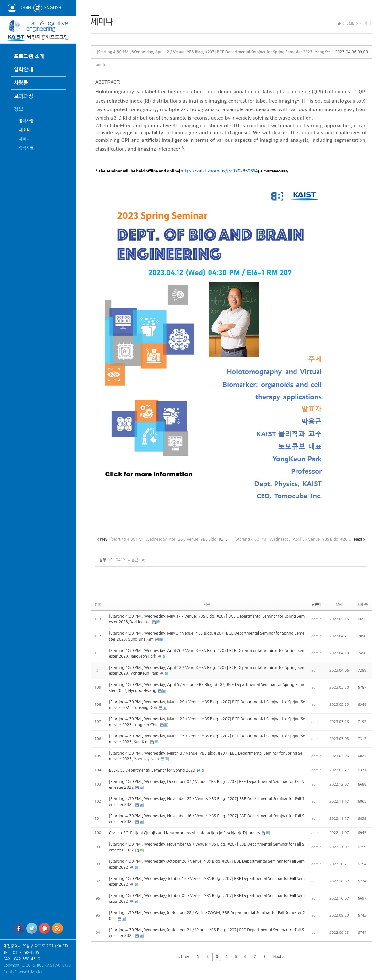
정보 (19, 109)
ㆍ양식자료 (25, 148)
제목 (207, 605)
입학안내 (24, 70)
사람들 (21, 83)
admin (101, 65)
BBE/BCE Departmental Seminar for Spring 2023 (153, 770)
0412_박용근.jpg (130, 560)
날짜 (339, 605)
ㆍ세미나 (23, 139)
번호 (98, 605)
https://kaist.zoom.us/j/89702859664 (219, 171)
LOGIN (19, 8)
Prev (184, 957)
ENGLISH (47, 8)
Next (278, 957)
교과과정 (24, 96)
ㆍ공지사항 (25, 121)
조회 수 (362, 605)
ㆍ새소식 (23, 130)
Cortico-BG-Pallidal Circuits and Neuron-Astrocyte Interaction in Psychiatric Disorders (185, 833)
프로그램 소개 (29, 56)
